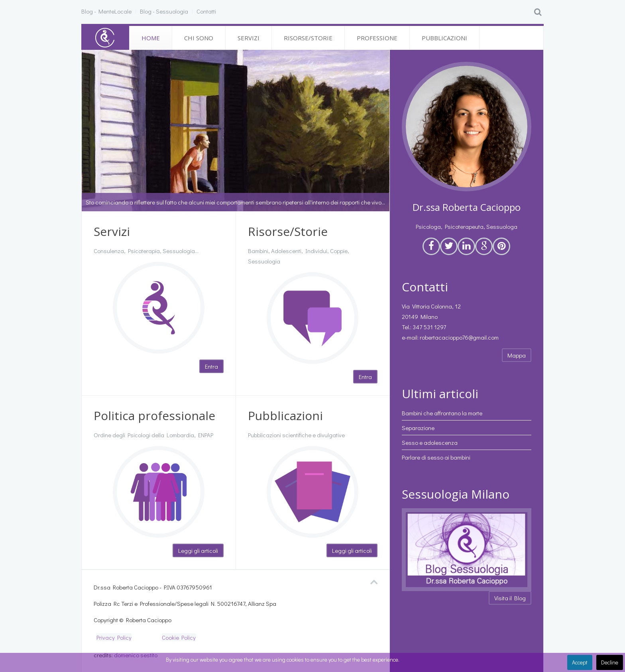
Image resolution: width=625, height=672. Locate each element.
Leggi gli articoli (198, 550)
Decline (610, 662)
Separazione (418, 428)
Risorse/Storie (308, 38)
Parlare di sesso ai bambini (436, 457)
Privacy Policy (114, 637)
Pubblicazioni (444, 38)
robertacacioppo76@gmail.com (459, 337)
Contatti (206, 11)
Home (151, 38)
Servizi (249, 38)
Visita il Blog (510, 598)
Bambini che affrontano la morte (442, 413)
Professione (377, 38)
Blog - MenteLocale (106, 11)
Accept (580, 662)
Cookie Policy (179, 637)
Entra (211, 366)
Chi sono (199, 38)
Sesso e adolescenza (430, 442)
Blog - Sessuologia (164, 11)
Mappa (517, 355)
